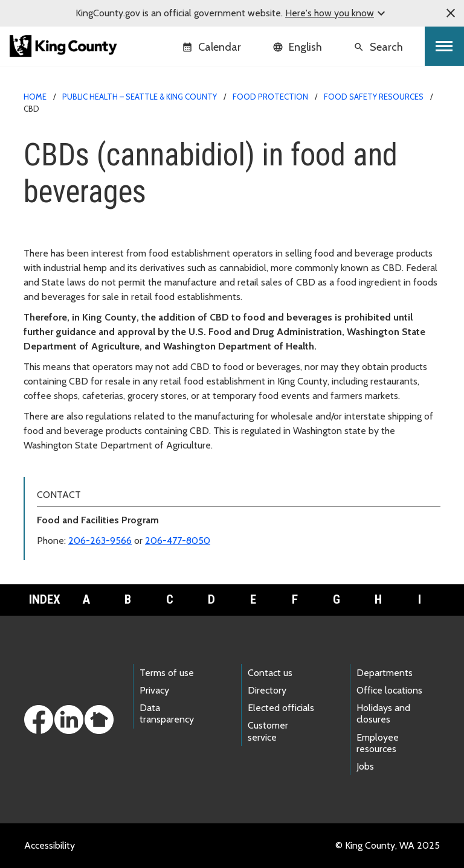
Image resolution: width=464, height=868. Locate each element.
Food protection (270, 97)
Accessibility (50, 845)
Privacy (154, 690)
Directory (267, 690)
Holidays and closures (383, 713)
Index (45, 599)
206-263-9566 (100, 541)
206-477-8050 (178, 541)
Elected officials (281, 708)
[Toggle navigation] (444, 46)
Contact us (270, 673)
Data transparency (167, 713)
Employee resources (378, 743)
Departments (385, 673)
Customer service (268, 731)
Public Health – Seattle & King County (140, 97)
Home (35, 97)
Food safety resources (374, 97)
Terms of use (167, 673)
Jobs (365, 766)
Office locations (389, 690)
